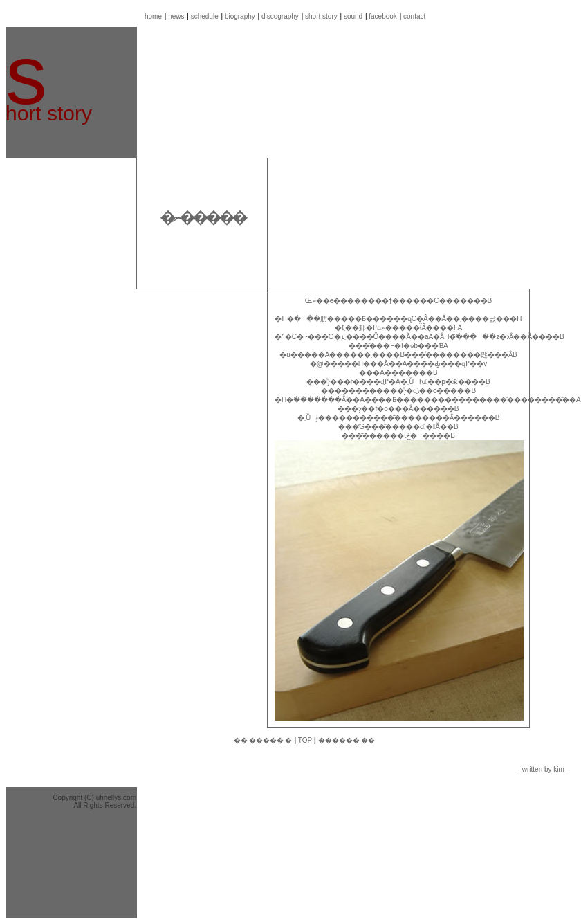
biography (240, 16)
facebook (383, 16)
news (176, 16)
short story (321, 16)
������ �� (347, 740)
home (153, 16)
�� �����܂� (263, 740)
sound (353, 16)
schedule (205, 16)
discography (280, 16)
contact (414, 16)
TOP (305, 740)
